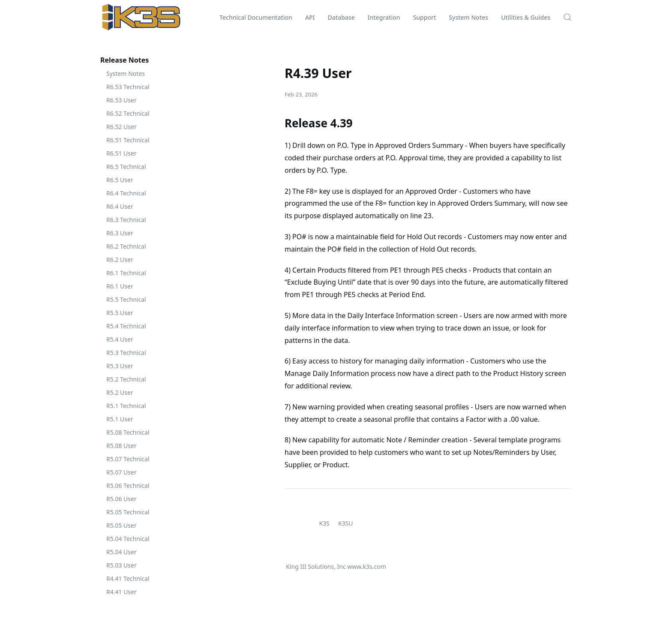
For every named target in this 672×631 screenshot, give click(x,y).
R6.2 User (120, 260)
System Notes (468, 17)
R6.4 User (120, 206)
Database (341, 17)
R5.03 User (121, 565)
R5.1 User (120, 419)
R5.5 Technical (126, 299)
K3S (324, 523)
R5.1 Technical (126, 406)
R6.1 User (120, 286)
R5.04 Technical (128, 539)
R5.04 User (121, 552)
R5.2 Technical (126, 379)
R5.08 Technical (128, 432)
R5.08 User (121, 446)
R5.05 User (121, 525)
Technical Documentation (256, 17)
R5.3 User (120, 366)
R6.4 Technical (126, 193)
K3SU (346, 523)
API (310, 17)
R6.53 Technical (128, 87)
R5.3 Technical (126, 353)
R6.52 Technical (128, 113)
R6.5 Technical (126, 167)
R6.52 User (121, 127)
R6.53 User (121, 100)
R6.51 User (121, 153)
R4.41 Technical (128, 578)
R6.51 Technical (128, 140)
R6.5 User (120, 180)
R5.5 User (120, 313)
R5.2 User (120, 392)
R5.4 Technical (126, 326)
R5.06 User (121, 499)
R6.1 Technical (126, 273)
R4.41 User (121, 592)
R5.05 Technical (128, 512)
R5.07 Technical (128, 459)
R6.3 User (120, 233)
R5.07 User (121, 472)
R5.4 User (120, 339)
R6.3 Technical (126, 220)
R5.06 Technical (128, 485)
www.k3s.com (366, 566)
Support (425, 17)
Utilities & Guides (526, 17)
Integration (384, 17)
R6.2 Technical (126, 246)
